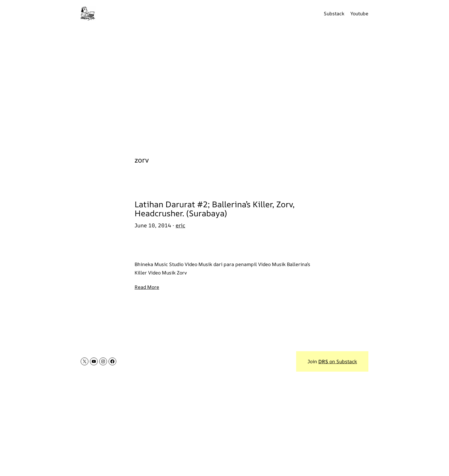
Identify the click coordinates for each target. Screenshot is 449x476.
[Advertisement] (224, 87)
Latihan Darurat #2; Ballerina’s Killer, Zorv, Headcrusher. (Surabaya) (215, 209)
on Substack (338, 361)
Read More (147, 287)
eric (180, 225)
